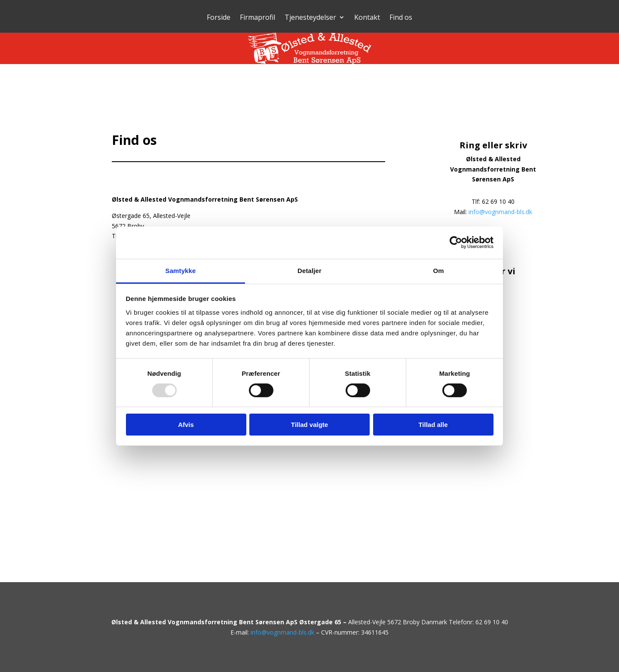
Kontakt (367, 18)
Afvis (186, 425)
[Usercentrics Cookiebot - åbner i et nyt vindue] (456, 242)
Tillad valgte (309, 425)
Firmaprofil (257, 18)
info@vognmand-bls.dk (500, 212)
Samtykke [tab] (181, 270)
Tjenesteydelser (310, 18)
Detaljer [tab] (309, 270)
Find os (401, 18)
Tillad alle (433, 425)
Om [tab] (438, 270)
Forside (219, 18)
